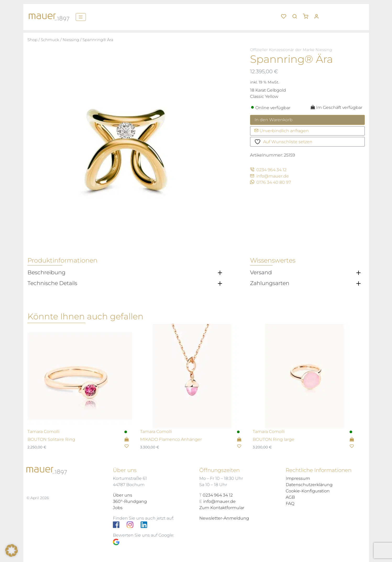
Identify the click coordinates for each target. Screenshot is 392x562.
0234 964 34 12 (268, 170)
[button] (307, 14)
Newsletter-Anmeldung (224, 518)
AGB (290, 497)
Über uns (123, 495)
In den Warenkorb (274, 120)
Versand (261, 272)
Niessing (71, 40)
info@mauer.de (269, 176)
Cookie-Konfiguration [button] (308, 491)
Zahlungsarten (270, 283)
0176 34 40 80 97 (270, 182)
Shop (32, 40)
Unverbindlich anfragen (281, 131)
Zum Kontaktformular (222, 508)
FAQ (290, 503)
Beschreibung (46, 272)
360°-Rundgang (130, 501)
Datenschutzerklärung (309, 485)
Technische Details (52, 283)
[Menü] (81, 17)
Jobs (118, 508)
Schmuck (50, 40)
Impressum (298, 478)
